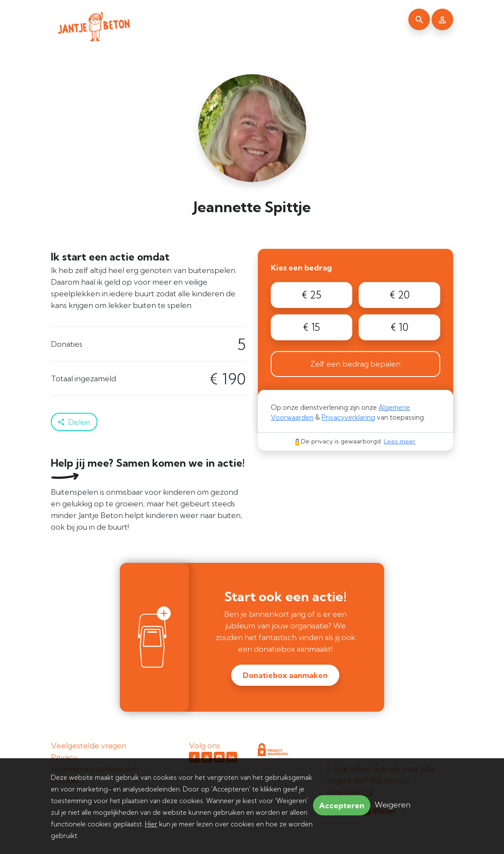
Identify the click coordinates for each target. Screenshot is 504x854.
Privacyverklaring (348, 417)
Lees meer (400, 441)
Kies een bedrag (301, 268)
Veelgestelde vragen (89, 746)
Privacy (64, 757)
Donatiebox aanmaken (285, 675)
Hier (151, 824)
